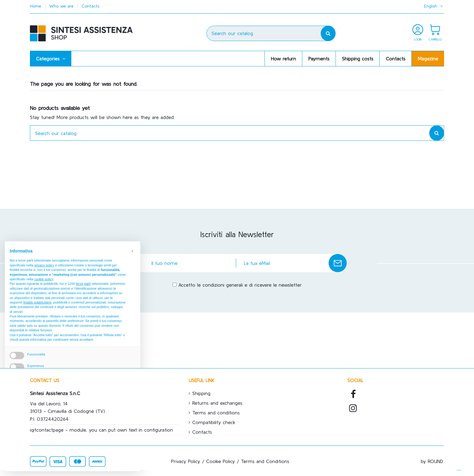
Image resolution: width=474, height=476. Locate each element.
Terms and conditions (216, 413)
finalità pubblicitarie (37, 302)
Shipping (201, 393)
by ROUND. (432, 461)
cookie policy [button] (44, 279)
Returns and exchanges (217, 403)
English (434, 6)
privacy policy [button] (44, 265)
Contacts (91, 6)
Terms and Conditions (265, 461)
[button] (51, 59)
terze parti (83, 284)
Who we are (62, 6)
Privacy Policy (186, 461)
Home (36, 6)
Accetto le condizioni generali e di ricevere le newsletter (240, 285)
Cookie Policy (221, 461)
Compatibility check (214, 422)
